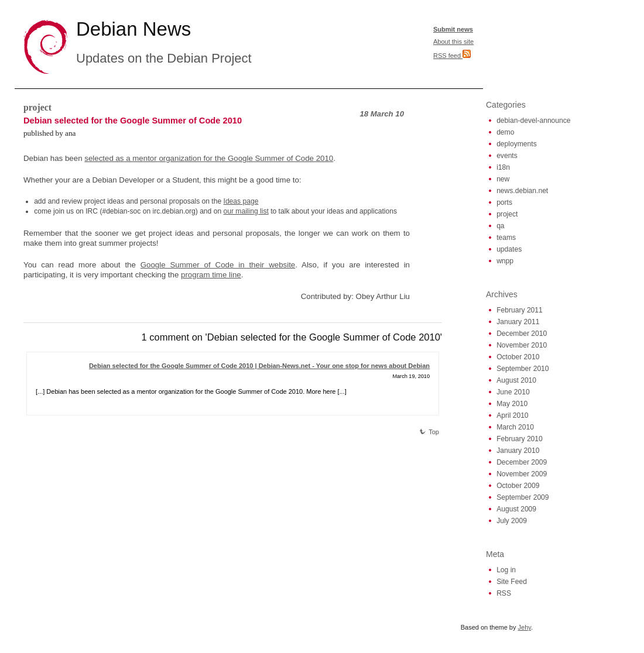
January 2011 (518, 322)
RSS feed (452, 56)
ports (504, 202)
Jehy (525, 627)
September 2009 (523, 497)
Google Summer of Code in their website (218, 265)
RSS (504, 593)
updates (509, 249)
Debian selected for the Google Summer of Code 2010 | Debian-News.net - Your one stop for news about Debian (259, 366)
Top (429, 432)
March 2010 (515, 427)
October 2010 (518, 357)
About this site (453, 42)
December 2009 (522, 462)
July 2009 (512, 521)
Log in (506, 570)
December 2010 (522, 334)
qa (500, 226)
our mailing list (246, 211)
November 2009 (522, 474)
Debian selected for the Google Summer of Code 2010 (133, 121)
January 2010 (518, 451)
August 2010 (516, 380)
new (503, 179)
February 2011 (520, 310)
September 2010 (523, 369)
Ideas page (241, 201)
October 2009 (518, 486)
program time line (211, 275)
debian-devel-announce (533, 121)
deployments (517, 144)
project (37, 107)
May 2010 (512, 404)
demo (505, 132)
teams (506, 238)
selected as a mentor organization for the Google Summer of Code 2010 (209, 158)
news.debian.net (522, 191)
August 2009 (516, 509)
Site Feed (512, 582)
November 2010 (522, 345)
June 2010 (513, 392)
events (507, 156)
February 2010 (520, 439)
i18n (503, 167)
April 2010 (512, 415)
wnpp (505, 261)
